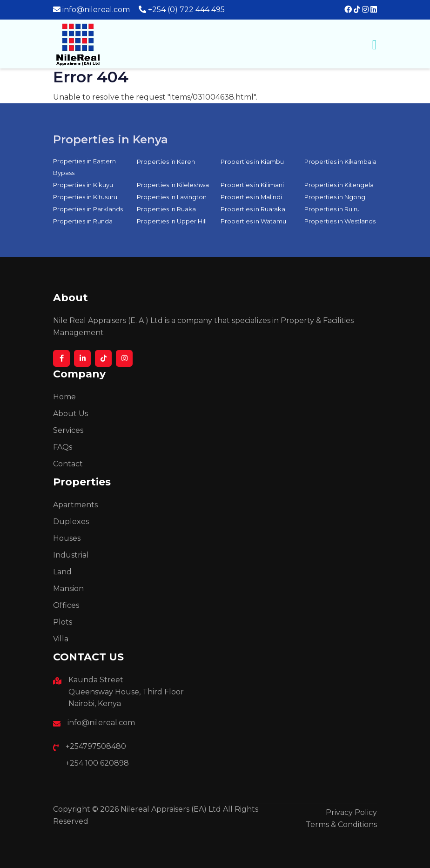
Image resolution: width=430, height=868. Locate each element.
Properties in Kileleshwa (173, 185)
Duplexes (71, 521)
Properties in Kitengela (339, 185)
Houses (67, 538)
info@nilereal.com (96, 10)
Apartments (75, 505)
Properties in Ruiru (332, 209)
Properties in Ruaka (166, 209)
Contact (68, 464)
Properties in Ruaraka (253, 209)
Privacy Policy (351, 812)
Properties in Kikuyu (83, 185)
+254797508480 (96, 746)
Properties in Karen (166, 161)
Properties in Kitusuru (85, 197)
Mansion (68, 589)
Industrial (71, 555)
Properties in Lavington (172, 197)
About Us (71, 414)
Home (64, 397)
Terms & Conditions (341, 824)
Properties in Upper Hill (172, 221)
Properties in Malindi (251, 197)
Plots (63, 622)
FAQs (63, 447)
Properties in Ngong (335, 197)
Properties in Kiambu (252, 161)
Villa (61, 639)
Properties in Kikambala (340, 161)
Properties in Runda (83, 221)
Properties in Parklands (88, 209)
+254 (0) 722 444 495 (186, 10)
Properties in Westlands (340, 221)
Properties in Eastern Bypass (84, 167)
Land (62, 572)
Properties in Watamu (253, 221)
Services (68, 430)
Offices (66, 605)
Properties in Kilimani (252, 185)
